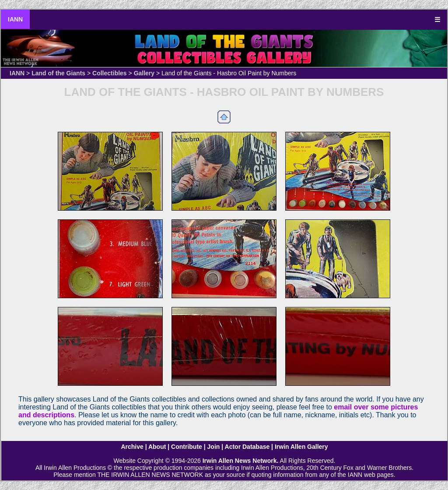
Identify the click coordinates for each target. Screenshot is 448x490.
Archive (132, 447)
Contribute (187, 447)
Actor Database (247, 447)
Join (214, 447)
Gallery (144, 73)
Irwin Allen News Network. (241, 461)
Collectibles (110, 73)
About (157, 447)
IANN (15, 19)
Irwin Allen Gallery (301, 447)
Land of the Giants (58, 73)
